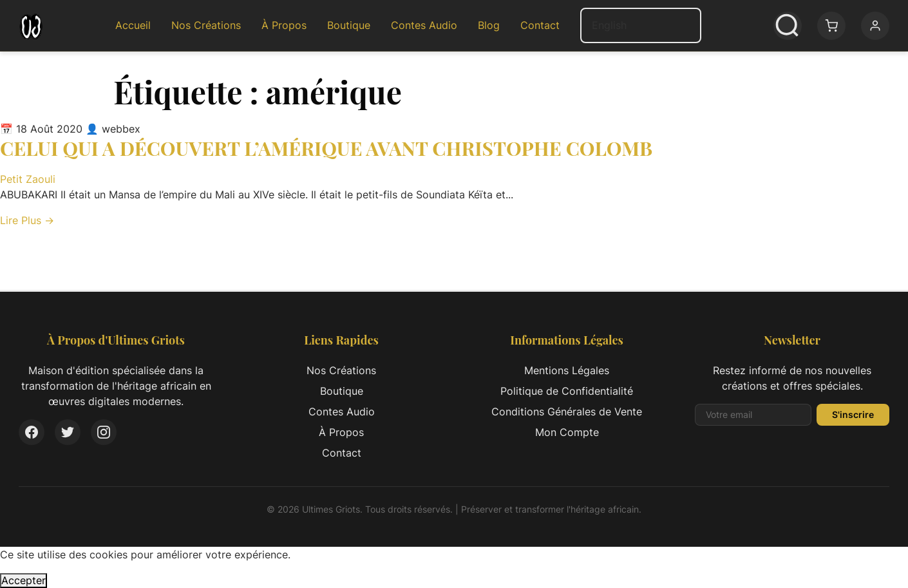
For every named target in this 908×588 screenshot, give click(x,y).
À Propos (284, 25)
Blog (489, 25)
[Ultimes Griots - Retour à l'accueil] (31, 26)
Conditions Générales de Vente (567, 412)
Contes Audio (424, 25)
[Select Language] (641, 25)
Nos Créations (206, 25)
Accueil (133, 25)
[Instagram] (104, 432)
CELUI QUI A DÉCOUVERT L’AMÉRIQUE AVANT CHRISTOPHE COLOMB (326, 148)
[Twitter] (68, 432)
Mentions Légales (567, 370)
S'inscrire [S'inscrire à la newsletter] (853, 414)
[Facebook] (32, 432)
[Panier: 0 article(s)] (831, 26)
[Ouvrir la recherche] (788, 26)
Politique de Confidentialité (567, 391)
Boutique (349, 25)
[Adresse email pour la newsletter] (753, 415)
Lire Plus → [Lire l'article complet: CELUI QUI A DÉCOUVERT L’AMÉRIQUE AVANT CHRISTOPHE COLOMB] (27, 220)
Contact (540, 25)
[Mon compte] (875, 26)
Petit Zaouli (28, 179)
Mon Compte (567, 432)
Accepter (24, 580)
